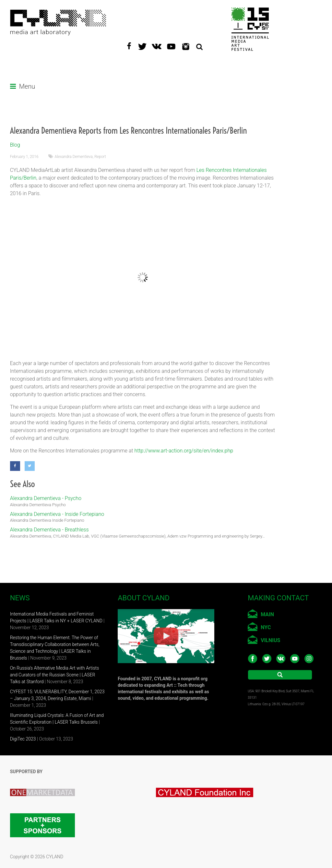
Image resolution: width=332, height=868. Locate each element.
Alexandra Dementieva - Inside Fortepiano (57, 514)
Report (100, 157)
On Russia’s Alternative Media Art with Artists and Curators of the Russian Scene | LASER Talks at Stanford (55, 675)
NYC (266, 627)
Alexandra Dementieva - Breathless (49, 530)
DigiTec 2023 (23, 739)
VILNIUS (270, 640)
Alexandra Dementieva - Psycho (46, 498)
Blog (15, 145)
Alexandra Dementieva (74, 157)
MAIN (267, 614)
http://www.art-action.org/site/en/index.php (184, 451)
